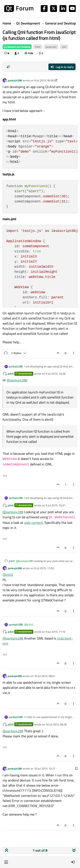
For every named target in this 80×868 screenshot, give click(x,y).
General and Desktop (17, 47)
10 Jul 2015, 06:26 (56, 724)
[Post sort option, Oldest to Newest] (8, 67)
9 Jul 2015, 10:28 (55, 374)
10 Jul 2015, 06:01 (45, 676)
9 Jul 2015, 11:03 (44, 568)
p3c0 (11, 374)
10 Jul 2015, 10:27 (45, 768)
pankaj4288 (15, 80)
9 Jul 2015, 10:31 (55, 505)
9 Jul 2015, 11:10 (55, 632)
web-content (33, 523)
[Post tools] (74, 353)
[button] (6, 862)
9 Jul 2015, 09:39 (44, 80)
